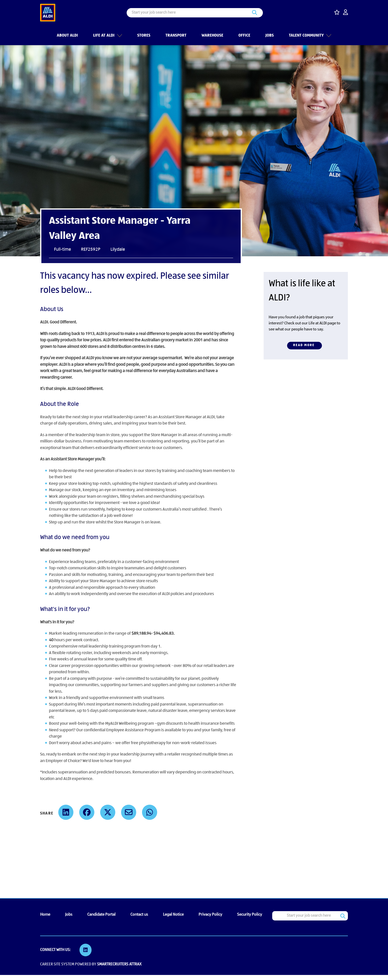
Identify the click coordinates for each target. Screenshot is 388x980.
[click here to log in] (345, 13)
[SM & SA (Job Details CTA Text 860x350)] (306, 316)
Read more (304, 345)
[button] (119, 35)
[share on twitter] (108, 812)
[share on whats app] (150, 812)
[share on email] (129, 812)
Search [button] (255, 13)
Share (47, 814)
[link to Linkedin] (86, 950)
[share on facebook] (87, 812)
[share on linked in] (66, 812)
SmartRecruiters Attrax (119, 964)
